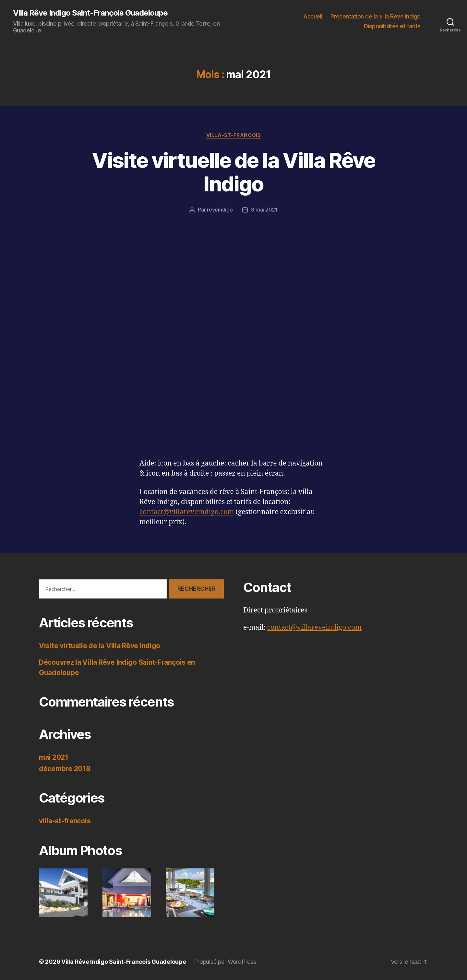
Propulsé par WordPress (225, 962)
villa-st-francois (233, 135)
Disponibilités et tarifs (392, 26)
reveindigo (220, 210)
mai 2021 (54, 757)
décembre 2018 (65, 769)
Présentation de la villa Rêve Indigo (376, 16)
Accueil (313, 16)
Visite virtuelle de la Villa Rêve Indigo (233, 172)
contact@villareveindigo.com (187, 512)
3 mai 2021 (264, 210)
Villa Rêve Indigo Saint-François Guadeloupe (90, 13)
